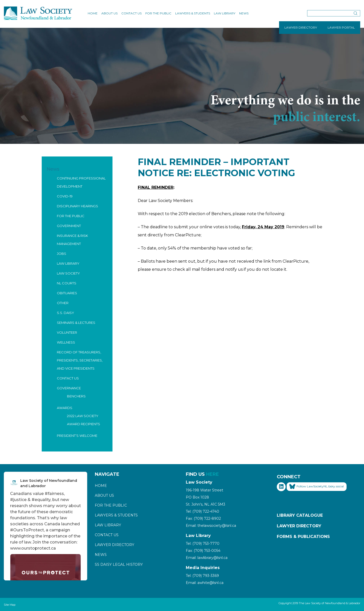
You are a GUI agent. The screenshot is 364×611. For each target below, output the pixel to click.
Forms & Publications (303, 537)
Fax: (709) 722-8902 (203, 518)
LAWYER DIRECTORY (301, 27)
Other (63, 303)
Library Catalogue (300, 515)
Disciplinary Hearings (77, 206)
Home (93, 13)
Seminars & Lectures (76, 323)
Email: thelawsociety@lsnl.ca (211, 526)
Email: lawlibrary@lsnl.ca (207, 558)
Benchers (76, 396)
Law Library (225, 13)
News (244, 13)
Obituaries (67, 293)
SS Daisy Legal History (119, 564)
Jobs (62, 254)
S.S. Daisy (65, 313)
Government (69, 226)
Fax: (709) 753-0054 (203, 551)
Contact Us (131, 13)
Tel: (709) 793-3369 (202, 576)
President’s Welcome (77, 436)
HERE (212, 474)
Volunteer (67, 332)
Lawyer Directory (115, 545)
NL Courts (67, 283)
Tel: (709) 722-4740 (202, 511)
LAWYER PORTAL (341, 27)
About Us (109, 13)
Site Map (10, 605)
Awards (65, 408)
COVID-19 (65, 196)
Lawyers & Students (193, 13)
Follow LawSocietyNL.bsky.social (317, 487)
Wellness (66, 342)
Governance (69, 388)
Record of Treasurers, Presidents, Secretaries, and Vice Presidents (80, 360)
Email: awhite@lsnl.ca (205, 583)
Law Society (68, 273)
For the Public (158, 13)
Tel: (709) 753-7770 (203, 544)
